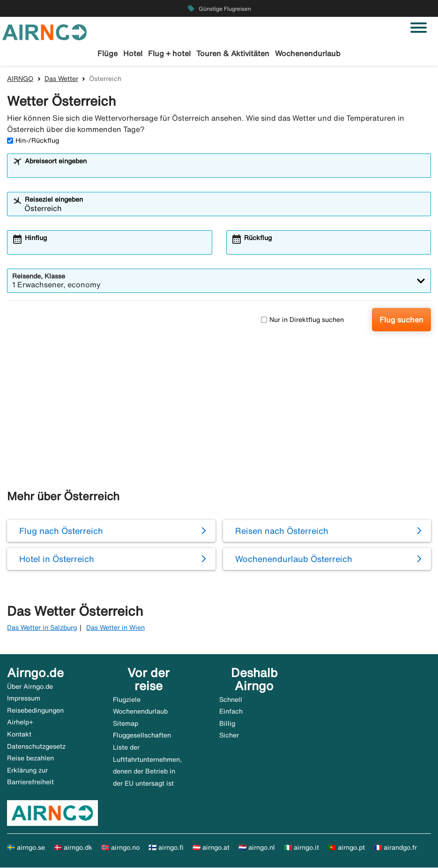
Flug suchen (401, 320)
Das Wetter (61, 79)
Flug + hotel (169, 53)
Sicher (229, 736)
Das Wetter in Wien (115, 628)
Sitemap (126, 724)
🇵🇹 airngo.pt (346, 848)
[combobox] (225, 170)
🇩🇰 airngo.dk (73, 848)
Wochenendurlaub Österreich (294, 559)
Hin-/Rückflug (33, 141)
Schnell (231, 700)
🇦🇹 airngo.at (211, 848)
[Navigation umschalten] (419, 28)
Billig (227, 724)
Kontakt (19, 735)
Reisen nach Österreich (282, 531)
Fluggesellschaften (142, 736)
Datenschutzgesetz (36, 747)
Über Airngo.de (30, 687)
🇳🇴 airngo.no (120, 848)
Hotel (133, 53)
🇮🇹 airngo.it (301, 848)
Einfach (231, 712)
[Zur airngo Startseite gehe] (45, 31)
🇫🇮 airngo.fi (166, 848)
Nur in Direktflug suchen (302, 320)
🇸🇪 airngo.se (26, 848)
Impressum (24, 699)
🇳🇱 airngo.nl (257, 848)
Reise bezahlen (30, 759)
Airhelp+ (20, 722)
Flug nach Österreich (61, 531)
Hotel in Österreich (57, 559)
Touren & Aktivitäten (233, 53)
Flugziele (127, 700)
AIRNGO (20, 79)
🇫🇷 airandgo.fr (395, 848)
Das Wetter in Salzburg (42, 628)
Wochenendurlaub (308, 53)
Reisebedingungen (35, 711)
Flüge (108, 53)
